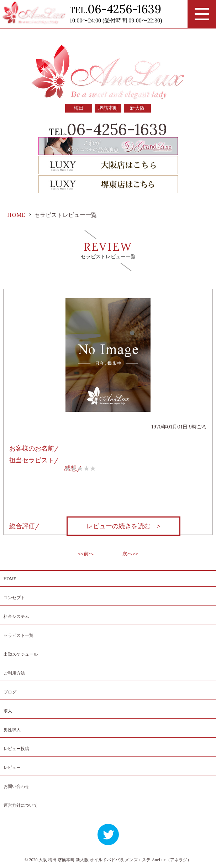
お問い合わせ (16, 786)
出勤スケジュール (21, 654)
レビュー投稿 (16, 749)
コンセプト (14, 598)
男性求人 (12, 730)
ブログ (10, 692)
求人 (8, 711)
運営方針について (21, 805)
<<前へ (86, 553)
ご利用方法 (14, 673)
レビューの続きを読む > (123, 526)
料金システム (16, 617)
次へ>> (130, 553)
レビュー (12, 768)
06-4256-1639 (124, 9)
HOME (10, 579)
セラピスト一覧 (19, 635)
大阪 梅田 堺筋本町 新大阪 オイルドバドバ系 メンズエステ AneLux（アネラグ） (115, 860)
